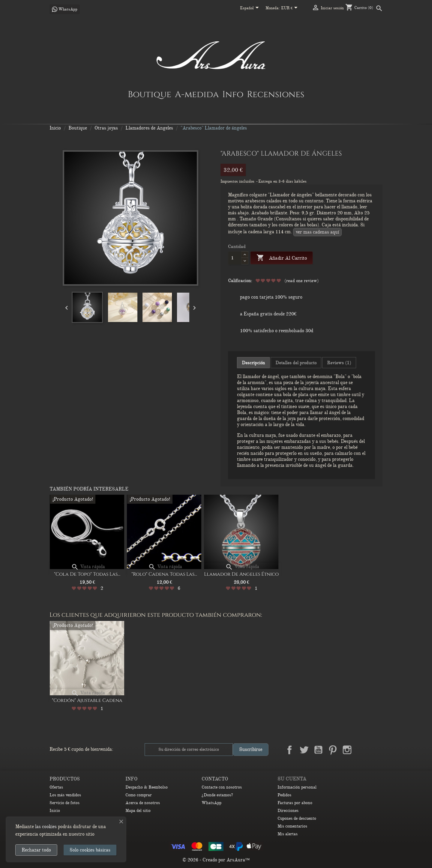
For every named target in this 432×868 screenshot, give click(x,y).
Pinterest (333, 750)
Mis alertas (288, 834)
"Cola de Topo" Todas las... (87, 574)
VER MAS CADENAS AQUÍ (317, 232)
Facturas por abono (295, 803)
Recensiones (276, 94)
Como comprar (139, 795)
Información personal (297, 787)
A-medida (197, 94)
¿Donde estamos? (217, 795)
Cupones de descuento (297, 818)
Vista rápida (88, 567)
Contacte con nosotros (222, 787)
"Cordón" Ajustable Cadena (87, 700)
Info (233, 94)
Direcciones (288, 811)
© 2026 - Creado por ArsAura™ (216, 860)
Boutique (150, 94)
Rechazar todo (36, 850)
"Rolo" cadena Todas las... (164, 574)
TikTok (376, 750)
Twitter (304, 750)
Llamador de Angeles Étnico (241, 574)
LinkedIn (361, 750)
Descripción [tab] (253, 363)
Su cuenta (292, 779)
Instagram (347, 750)
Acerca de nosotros (143, 803)
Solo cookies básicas (90, 850)
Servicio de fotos (64, 803)
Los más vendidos (65, 795)
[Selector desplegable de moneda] (291, 8)
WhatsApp (211, 803)
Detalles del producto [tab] (296, 363)
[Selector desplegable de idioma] (250, 8)
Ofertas (56, 787)
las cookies (46, 827)
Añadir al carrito (282, 258)
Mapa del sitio (138, 811)
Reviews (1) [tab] (339, 363)
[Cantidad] (235, 258)
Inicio (55, 811)
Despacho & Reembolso (147, 787)
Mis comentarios (292, 826)
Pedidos (284, 795)
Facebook (289, 750)
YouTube (318, 750)
